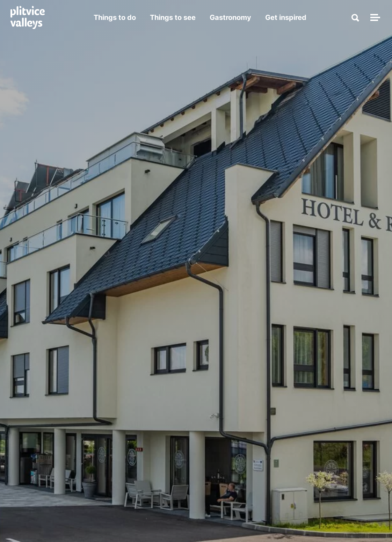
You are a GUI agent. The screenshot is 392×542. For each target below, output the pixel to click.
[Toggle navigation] (374, 17)
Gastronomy (230, 17)
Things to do (115, 17)
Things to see (173, 17)
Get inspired (286, 17)
